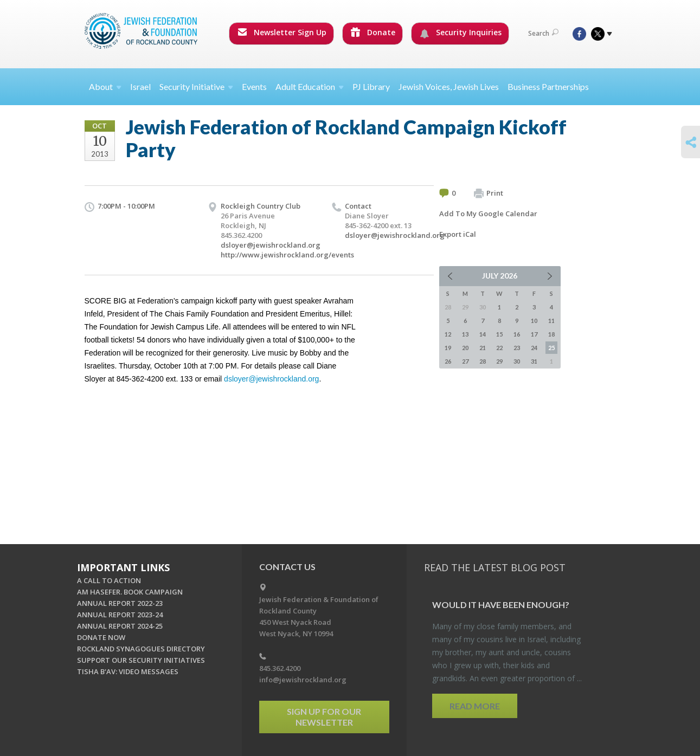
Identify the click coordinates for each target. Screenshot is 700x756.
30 (517, 361)
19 (448, 348)
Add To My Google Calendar (488, 214)
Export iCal (458, 234)
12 (448, 334)
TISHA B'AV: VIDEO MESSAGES (128, 671)
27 (465, 361)
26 (448, 361)
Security (196, 86)
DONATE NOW (101, 637)
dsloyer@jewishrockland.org (271, 245)
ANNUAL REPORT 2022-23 (120, 603)
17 (534, 334)
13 (465, 334)
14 (483, 334)
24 (534, 348)
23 (517, 348)
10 (534, 321)
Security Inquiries (461, 33)
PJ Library (371, 86)
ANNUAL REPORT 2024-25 (120, 626)
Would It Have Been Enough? (501, 605)
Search (543, 33)
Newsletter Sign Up (282, 32)
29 (499, 361)
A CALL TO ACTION (109, 580)
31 (534, 361)
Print (489, 193)
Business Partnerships (548, 86)
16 (517, 334)
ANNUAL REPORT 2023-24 (120, 615)
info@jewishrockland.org (303, 680)
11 (551, 321)
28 (483, 361)
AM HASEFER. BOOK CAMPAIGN (130, 592)
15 (499, 334)
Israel (140, 86)
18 (551, 334)
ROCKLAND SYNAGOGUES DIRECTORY (141, 649)
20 (465, 348)
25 (551, 348)
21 (483, 348)
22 (499, 348)
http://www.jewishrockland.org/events (287, 255)
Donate (373, 32)
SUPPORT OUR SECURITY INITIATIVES (141, 660)
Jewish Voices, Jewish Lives (449, 86)
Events (254, 86)
